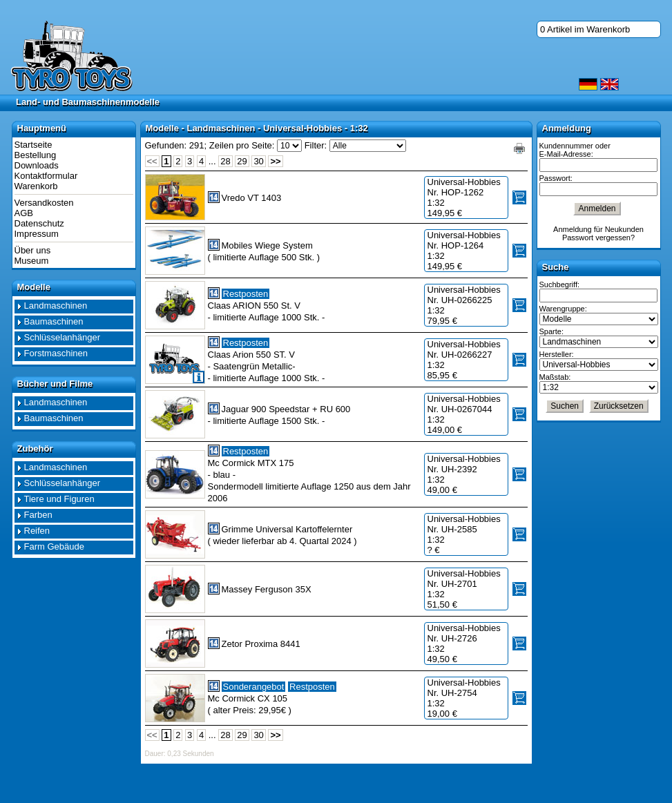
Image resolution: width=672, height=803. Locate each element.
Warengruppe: (563, 309)
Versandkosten (44, 203)
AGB (24, 213)
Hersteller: (557, 354)
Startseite (33, 145)
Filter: (316, 145)
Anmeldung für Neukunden (598, 229)
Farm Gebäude (54, 546)
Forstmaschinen (56, 353)
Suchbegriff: (560, 284)
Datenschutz (39, 223)
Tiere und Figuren (59, 499)
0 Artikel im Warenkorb (585, 29)
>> (275, 161)
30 (258, 161)
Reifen (37, 531)
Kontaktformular (46, 176)
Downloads (37, 165)
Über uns (33, 250)
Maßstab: (555, 377)
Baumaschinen (54, 321)
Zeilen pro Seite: (242, 145)
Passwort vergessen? (598, 238)
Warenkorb (36, 186)
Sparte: (551, 331)
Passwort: (556, 178)
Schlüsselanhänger (63, 337)
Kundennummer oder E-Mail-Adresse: (575, 150)
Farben (38, 515)
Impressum (37, 234)
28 (225, 161)
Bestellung (36, 155)
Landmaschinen (56, 306)
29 (242, 161)
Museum (32, 261)
